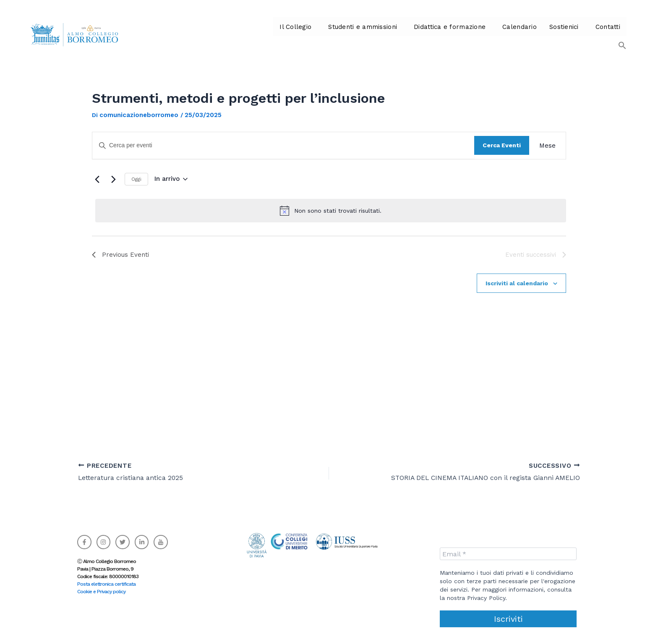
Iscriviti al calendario (517, 283)
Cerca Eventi (502, 145)
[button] (290, 34)
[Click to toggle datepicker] (171, 179)
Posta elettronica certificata (106, 584)
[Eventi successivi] (113, 179)
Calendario (505, 34)
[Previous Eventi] (97, 179)
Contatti (591, 34)
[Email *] (508, 554)
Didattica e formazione (437, 34)
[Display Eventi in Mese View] (547, 146)
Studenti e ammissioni (353, 34)
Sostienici (549, 34)
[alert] (331, 211)
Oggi (136, 179)
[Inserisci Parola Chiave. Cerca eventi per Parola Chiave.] (283, 145)
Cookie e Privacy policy (101, 592)
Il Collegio (288, 34)
